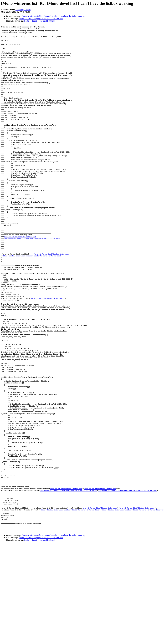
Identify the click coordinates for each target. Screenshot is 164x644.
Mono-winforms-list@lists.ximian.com (51, 300)
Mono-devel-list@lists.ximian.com (20, 279)
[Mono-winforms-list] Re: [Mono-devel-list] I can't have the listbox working (53, 16)
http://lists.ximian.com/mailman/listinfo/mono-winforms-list (32, 302)
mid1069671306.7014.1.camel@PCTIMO (47, 353)
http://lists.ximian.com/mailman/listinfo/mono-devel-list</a (127, 584)
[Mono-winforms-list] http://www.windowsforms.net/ (41, 19)
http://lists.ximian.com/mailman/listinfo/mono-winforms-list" (70, 607)
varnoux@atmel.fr (23, 10)
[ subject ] (43, 21)
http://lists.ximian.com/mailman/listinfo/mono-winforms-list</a (132, 607)
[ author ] (51, 21)
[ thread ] (34, 21)
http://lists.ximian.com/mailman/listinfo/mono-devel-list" (68, 584)
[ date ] (27, 21)
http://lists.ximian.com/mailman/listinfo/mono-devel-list (32, 281)
